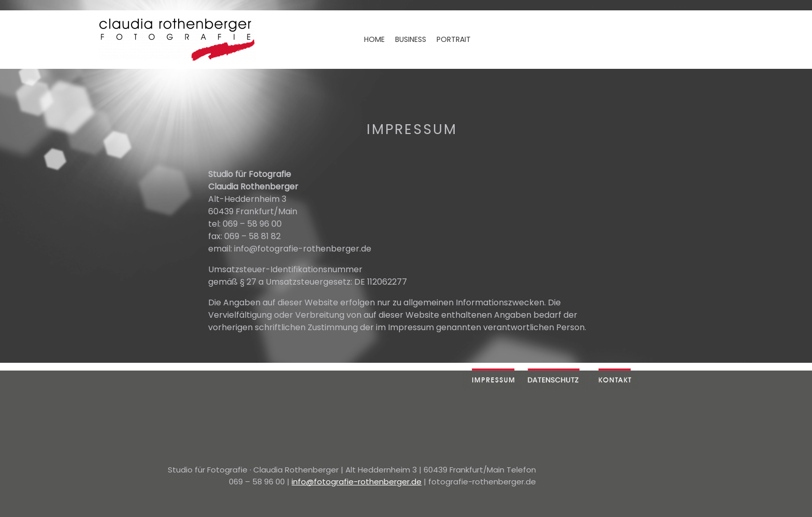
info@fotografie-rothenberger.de (357, 482)
